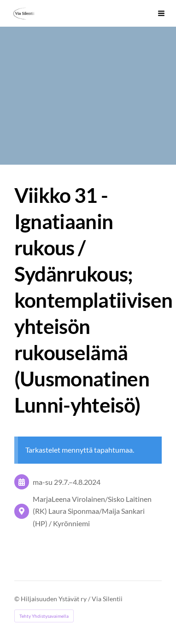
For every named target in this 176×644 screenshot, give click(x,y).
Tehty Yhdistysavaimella (44, 616)
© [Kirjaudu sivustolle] (18, 599)
